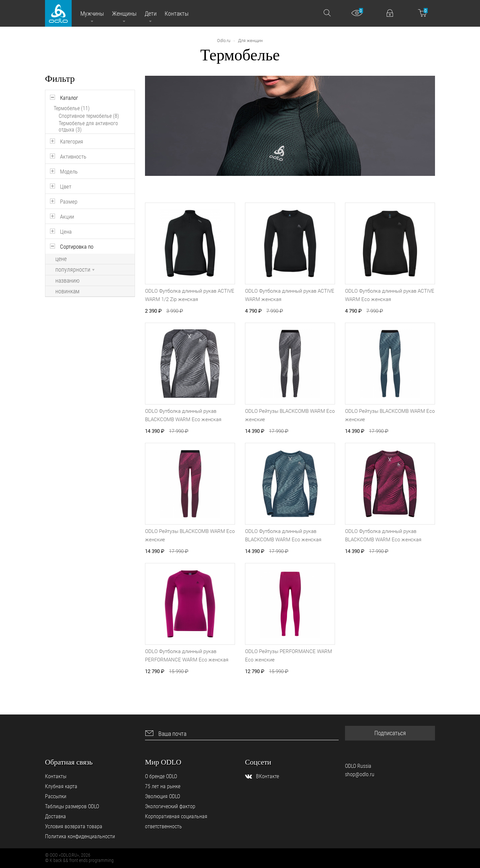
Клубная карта (61, 786)
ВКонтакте (267, 776)
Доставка (55, 816)
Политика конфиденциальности (80, 836)
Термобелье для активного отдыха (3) (88, 126)
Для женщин (250, 41)
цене (61, 259)
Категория (71, 141)
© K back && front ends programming (79, 860)
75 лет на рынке (163, 786)
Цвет (66, 187)
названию (67, 281)
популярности (75, 270)
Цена (66, 232)
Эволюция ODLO (162, 796)
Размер (69, 202)
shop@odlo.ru (360, 774)
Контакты (56, 776)
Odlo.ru (224, 41)
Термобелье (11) (72, 108)
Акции (67, 217)
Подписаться (390, 733)
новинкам (67, 291)
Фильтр (60, 79)
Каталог (69, 98)
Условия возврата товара (74, 826)
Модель (69, 172)
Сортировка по (77, 247)
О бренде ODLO (161, 776)
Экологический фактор (170, 806)
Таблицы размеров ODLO (72, 806)
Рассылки (56, 796)
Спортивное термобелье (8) (89, 116)
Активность (73, 157)
